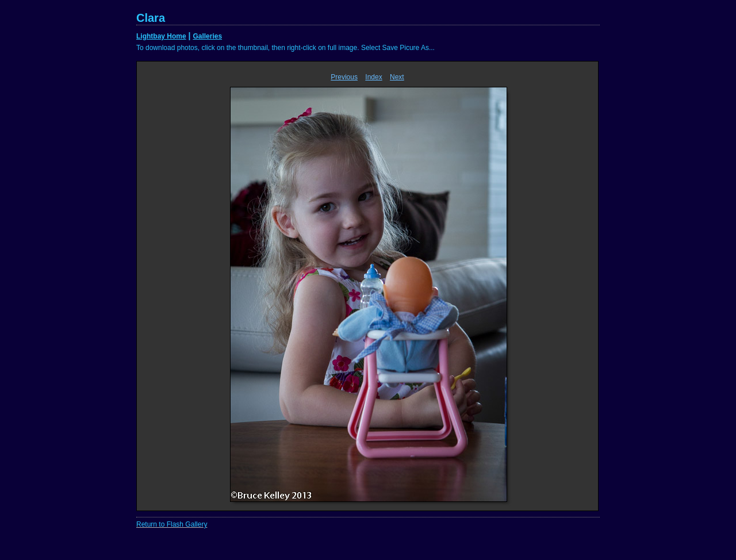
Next (397, 77)
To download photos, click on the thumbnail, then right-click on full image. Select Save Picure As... (285, 48)
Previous (344, 77)
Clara (151, 18)
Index (373, 77)
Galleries (207, 36)
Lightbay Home (161, 36)
